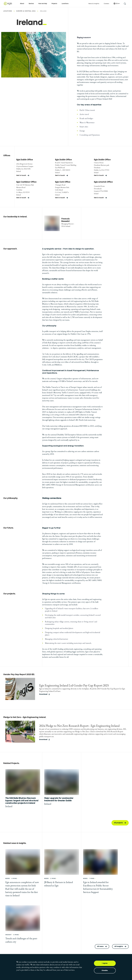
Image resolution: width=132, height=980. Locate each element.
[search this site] (125, 4)
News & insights (94, 4)
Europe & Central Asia (26, 11)
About (22, 4)
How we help (43, 4)
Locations (65, 4)
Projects (54, 4)
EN (117, 4)
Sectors (31, 4)
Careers (106, 4)
